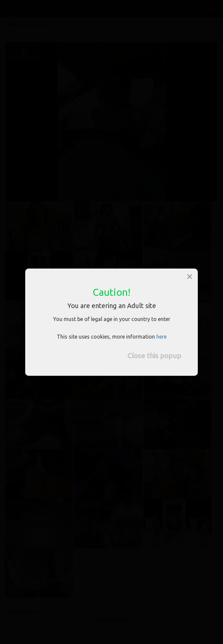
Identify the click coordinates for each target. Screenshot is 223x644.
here (161, 337)
